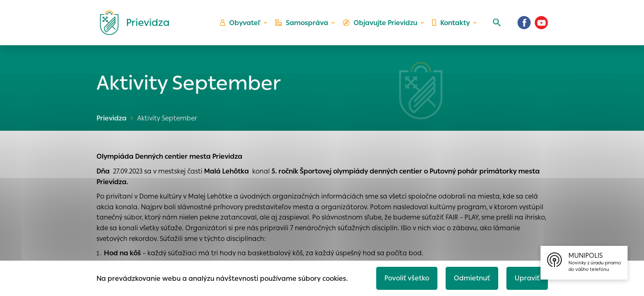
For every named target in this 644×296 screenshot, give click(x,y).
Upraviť (527, 278)
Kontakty (451, 23)
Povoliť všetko (407, 278)
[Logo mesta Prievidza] (131, 23)
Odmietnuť (472, 278)
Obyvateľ (240, 23)
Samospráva (302, 23)
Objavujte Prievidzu (380, 23)
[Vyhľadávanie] (497, 23)
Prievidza (112, 118)
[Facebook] (524, 23)
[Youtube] (541, 23)
